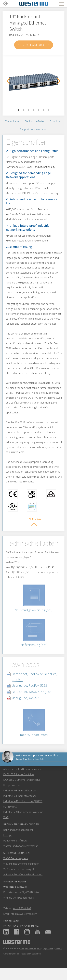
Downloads (56, 121)
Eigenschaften (12, 121)
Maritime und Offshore (15, 840)
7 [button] (49, 110)
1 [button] (18, 110)
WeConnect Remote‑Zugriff (19, 869)
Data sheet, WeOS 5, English (32, 692)
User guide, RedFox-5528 (29, 685)
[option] (33, 80)
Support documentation (34, 129)
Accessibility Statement (31, 954)
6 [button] (44, 110)
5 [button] (39, 110)
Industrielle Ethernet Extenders (20, 790)
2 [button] (23, 110)
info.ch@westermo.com (24, 914)
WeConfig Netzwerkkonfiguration (21, 864)
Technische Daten (35, 121)
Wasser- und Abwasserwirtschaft (21, 846)
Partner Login (11, 921)
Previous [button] (8, 81)
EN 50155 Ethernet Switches (19, 774)
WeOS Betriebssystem (16, 858)
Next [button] (59, 81)
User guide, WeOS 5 (26, 698)
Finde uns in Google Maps (20, 898)
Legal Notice (48, 948)
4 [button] (34, 110)
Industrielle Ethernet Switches (20, 796)
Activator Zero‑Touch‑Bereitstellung (23, 874)
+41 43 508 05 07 (22, 908)
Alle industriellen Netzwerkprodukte (23, 769)
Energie (8, 835)
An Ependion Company (31, 948)
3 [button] (29, 110)
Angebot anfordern (34, 45)
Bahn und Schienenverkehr (18, 830)
